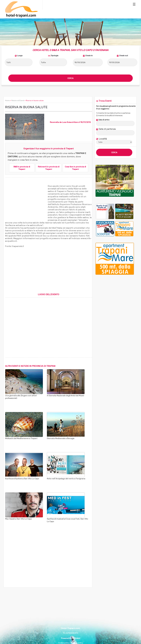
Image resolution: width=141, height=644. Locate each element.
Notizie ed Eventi (18, 100)
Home (7, 100)
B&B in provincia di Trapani (22, 168)
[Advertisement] (26, 202)
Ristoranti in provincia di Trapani (49, 168)
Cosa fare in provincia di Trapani (75, 168)
